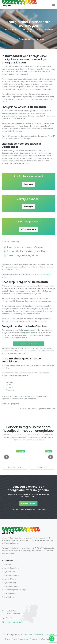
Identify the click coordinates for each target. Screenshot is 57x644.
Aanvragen (28, 184)
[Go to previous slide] (6, 457)
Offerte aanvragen (28, 229)
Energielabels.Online (28, 333)
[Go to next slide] (51, 457)
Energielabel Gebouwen (10, 575)
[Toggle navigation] (53, 5)
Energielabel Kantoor (9, 579)
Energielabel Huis (8, 597)
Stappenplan (23, 639)
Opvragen (33, 639)
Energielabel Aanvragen (10, 586)
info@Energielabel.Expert (15, 622)
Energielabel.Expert (15, 113)
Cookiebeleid (50, 635)
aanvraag (5, 311)
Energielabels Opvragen (29, 344)
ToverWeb (28, 635)
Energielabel (6, 564)
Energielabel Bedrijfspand (11, 568)
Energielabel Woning (9, 593)
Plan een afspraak (28, 503)
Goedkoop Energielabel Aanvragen (14, 590)
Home (14, 39)
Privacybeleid (38, 635)
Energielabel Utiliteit (9, 572)
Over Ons (42, 639)
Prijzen (14, 639)
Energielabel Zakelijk (9, 583)
